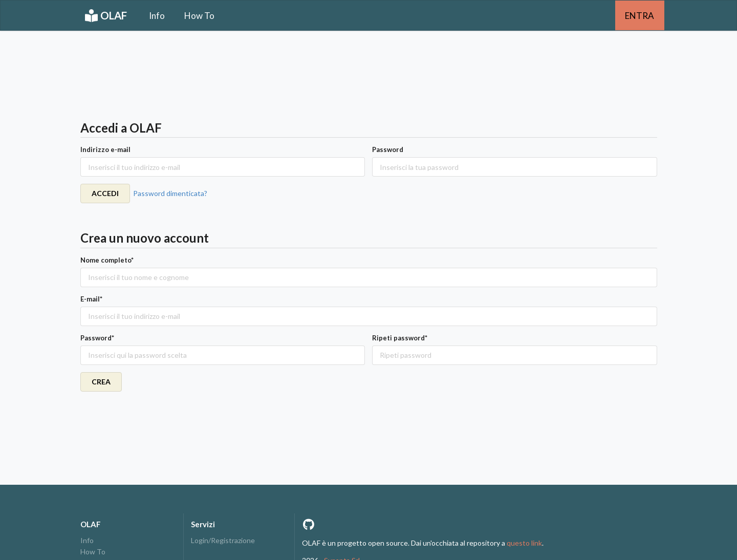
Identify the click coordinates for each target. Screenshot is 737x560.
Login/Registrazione (223, 541)
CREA (101, 382)
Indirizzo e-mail (105, 149)
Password (388, 149)
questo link (524, 543)
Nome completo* (107, 260)
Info (157, 16)
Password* (97, 338)
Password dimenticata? (170, 193)
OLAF (106, 16)
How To (199, 16)
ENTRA (640, 16)
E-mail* (91, 299)
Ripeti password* (400, 338)
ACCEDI (105, 193)
